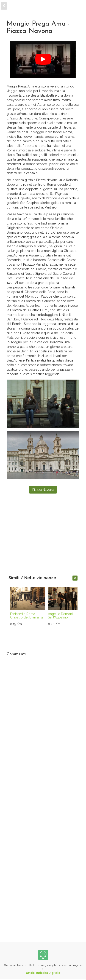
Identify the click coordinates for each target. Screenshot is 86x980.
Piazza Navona (43, 490)
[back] (4, 6)
